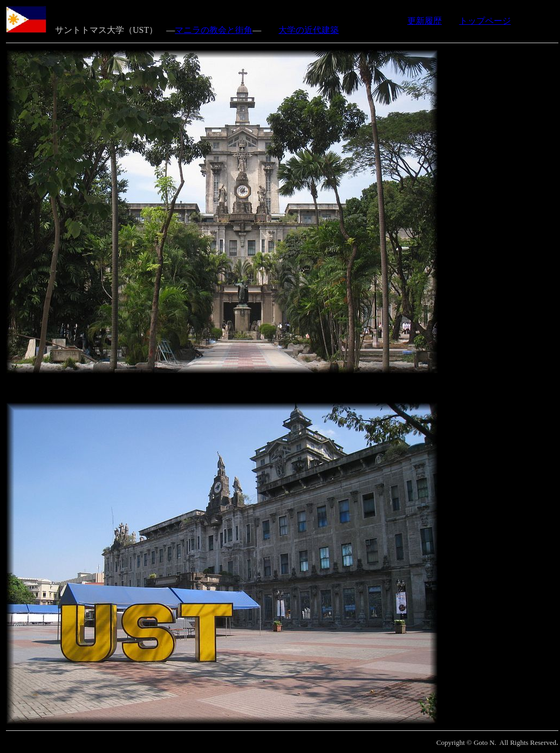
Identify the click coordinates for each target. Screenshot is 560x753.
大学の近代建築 (309, 30)
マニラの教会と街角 (214, 30)
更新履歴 (425, 21)
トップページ (485, 21)
